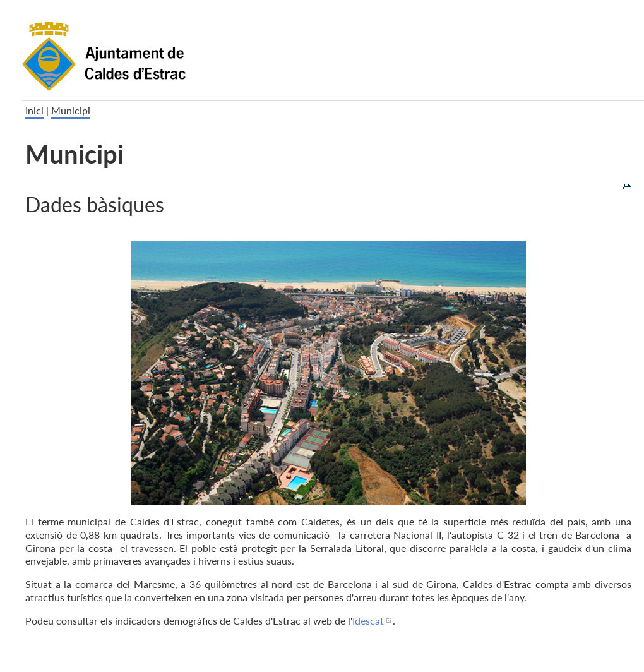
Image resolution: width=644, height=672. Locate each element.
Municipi (71, 110)
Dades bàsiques (95, 204)
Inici (34, 110)
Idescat (368, 621)
